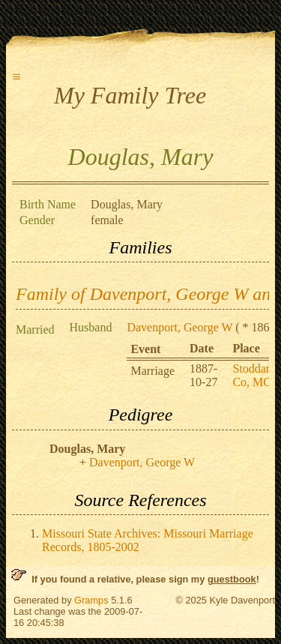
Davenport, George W (179, 327)
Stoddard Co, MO (254, 375)
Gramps (91, 600)
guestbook (232, 579)
